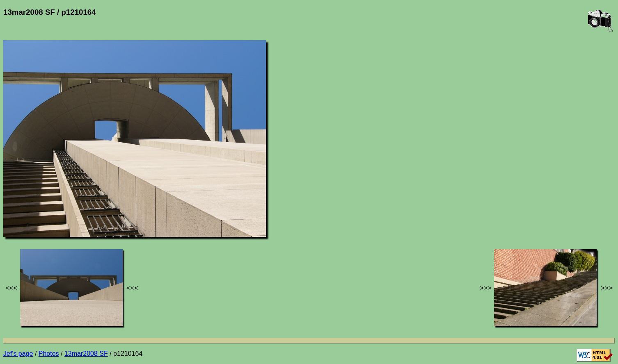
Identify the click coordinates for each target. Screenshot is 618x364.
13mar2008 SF (86, 354)
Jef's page (18, 354)
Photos (49, 354)
